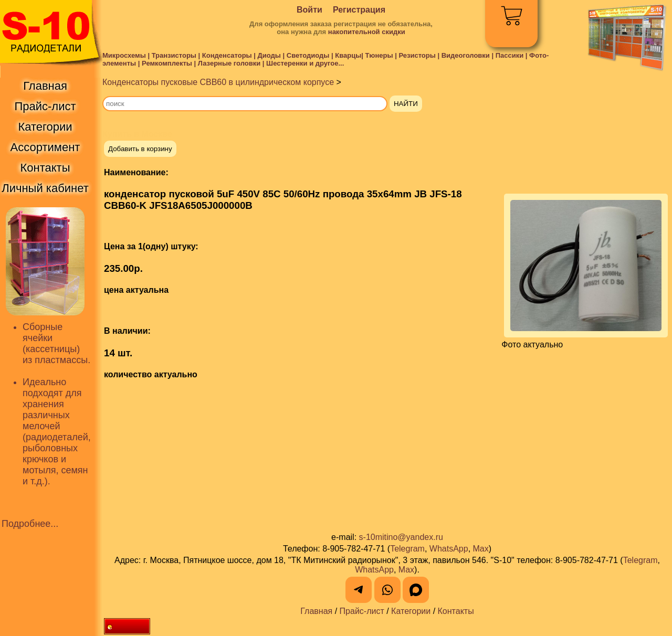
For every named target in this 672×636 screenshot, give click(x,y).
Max (481, 549)
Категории (411, 611)
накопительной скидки (367, 32)
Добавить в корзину (140, 149)
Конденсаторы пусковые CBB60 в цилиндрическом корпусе (218, 82)
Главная (316, 611)
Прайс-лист (362, 611)
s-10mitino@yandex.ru (401, 537)
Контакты (456, 611)
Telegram (407, 549)
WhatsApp (449, 549)
